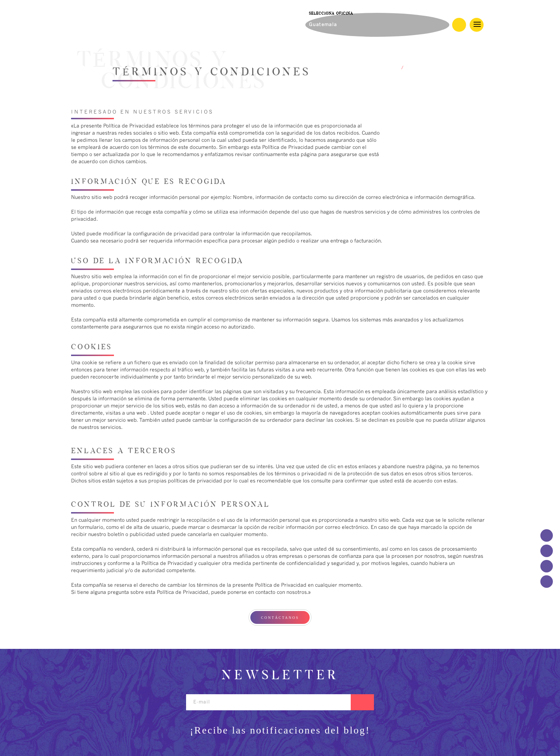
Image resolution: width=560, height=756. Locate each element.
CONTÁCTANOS (280, 618)
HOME (391, 68)
